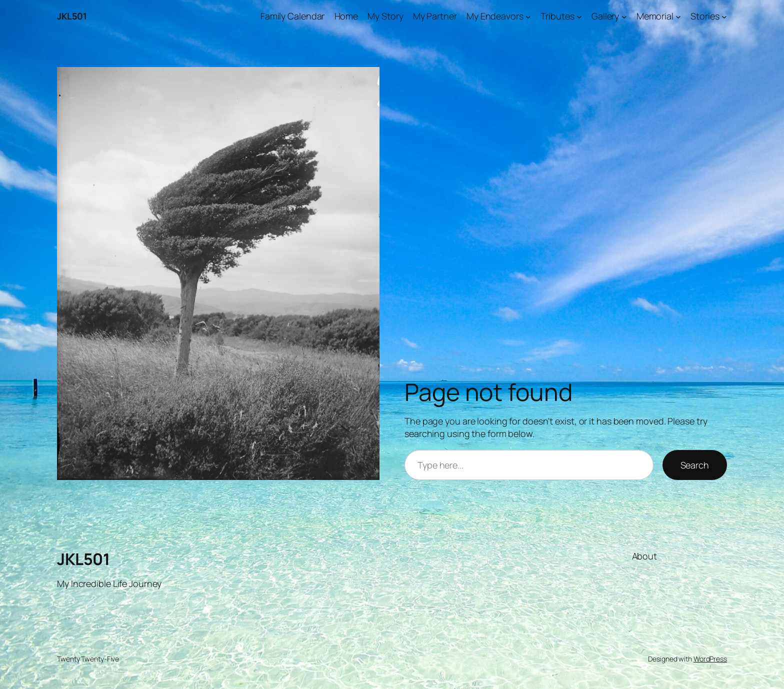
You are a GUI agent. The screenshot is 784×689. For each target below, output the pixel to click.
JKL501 (72, 16)
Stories (705, 16)
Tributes (557, 16)
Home (346, 16)
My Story (385, 16)
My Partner (435, 16)
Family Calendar (293, 16)
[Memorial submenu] (678, 16)
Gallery (605, 16)
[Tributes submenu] (579, 16)
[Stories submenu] (724, 16)
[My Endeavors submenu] (528, 16)
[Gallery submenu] (624, 16)
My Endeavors (495, 16)
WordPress (710, 659)
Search (695, 465)
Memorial (655, 16)
